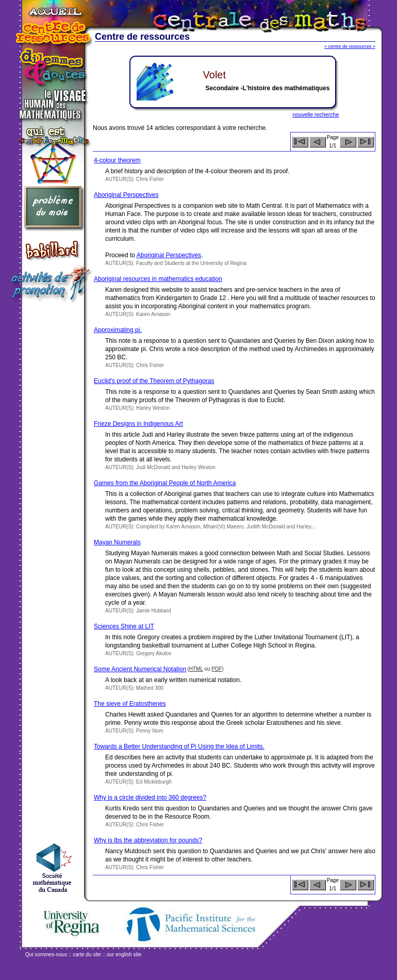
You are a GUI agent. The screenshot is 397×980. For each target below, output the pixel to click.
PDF (217, 669)
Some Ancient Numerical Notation (140, 669)
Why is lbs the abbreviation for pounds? (148, 840)
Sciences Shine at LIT (124, 626)
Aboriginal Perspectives (126, 195)
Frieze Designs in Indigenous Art (138, 424)
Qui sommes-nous (46, 954)
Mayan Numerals (117, 542)
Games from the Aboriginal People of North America (165, 483)
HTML (196, 669)
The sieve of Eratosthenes (130, 704)
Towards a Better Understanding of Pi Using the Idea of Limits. (179, 746)
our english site (124, 954)
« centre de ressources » (350, 46)
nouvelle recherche (316, 114)
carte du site (87, 954)
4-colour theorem (117, 160)
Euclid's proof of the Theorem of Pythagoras (154, 381)
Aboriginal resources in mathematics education (158, 279)
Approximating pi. (118, 330)
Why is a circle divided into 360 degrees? (150, 798)
